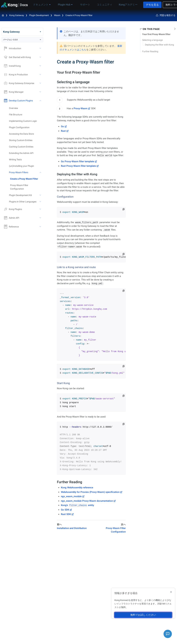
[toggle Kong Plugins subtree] (41, 209)
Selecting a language (152, 40)
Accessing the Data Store (21, 134)
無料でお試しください (143, 615)
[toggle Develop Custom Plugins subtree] (41, 101)
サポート (79, 5)
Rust (63, 131)
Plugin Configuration (19, 127)
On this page (151, 29)
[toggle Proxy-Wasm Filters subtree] (41, 172)
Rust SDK (66, 514)
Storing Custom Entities (21, 140)
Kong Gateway (17, 15)
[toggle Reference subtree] (41, 227)
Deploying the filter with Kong (159, 45)
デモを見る (143, 5)
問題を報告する (166, 15)
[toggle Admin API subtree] (41, 218)
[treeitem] (27, 179)
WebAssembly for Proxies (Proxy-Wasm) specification (90, 492)
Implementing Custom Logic (23, 121)
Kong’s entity (77, 505)
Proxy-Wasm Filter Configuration (19, 187)
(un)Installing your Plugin (21, 166)
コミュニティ (97, 5)
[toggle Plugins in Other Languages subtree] (41, 202)
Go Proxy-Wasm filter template (78, 161)
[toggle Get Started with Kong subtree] (41, 57)
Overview (14, 108)
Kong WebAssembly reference (77, 488)
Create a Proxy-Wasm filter (79, 15)
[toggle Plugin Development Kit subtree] (41, 195)
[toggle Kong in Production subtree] (41, 75)
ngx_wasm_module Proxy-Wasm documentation (87, 501)
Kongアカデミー (119, 5)
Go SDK (65, 510)
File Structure (16, 115)
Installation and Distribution (72, 528)
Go (62, 126)
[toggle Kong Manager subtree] (41, 92)
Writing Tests (15, 160)
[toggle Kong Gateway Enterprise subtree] (41, 83)
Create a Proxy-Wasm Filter (24, 179)
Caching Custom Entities (21, 147)
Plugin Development (39, 15)
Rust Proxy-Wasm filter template (78, 166)
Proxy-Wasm (80, 108)
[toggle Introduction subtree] (41, 48)
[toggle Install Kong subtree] (41, 66)
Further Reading (150, 51)
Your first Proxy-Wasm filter (156, 34)
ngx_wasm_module (71, 496)
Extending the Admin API (21, 153)
